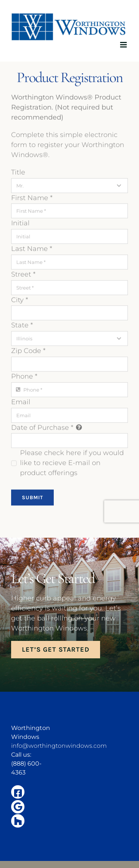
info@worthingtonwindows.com (59, 746)
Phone (24, 376)
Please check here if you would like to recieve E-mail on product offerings (72, 462)
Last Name (32, 248)
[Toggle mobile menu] (124, 45)
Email (21, 401)
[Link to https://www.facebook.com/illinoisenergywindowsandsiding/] (18, 792)
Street (23, 273)
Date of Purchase (42, 427)
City (20, 299)
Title (18, 171)
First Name (32, 197)
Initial (20, 223)
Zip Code (28, 350)
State (22, 325)
